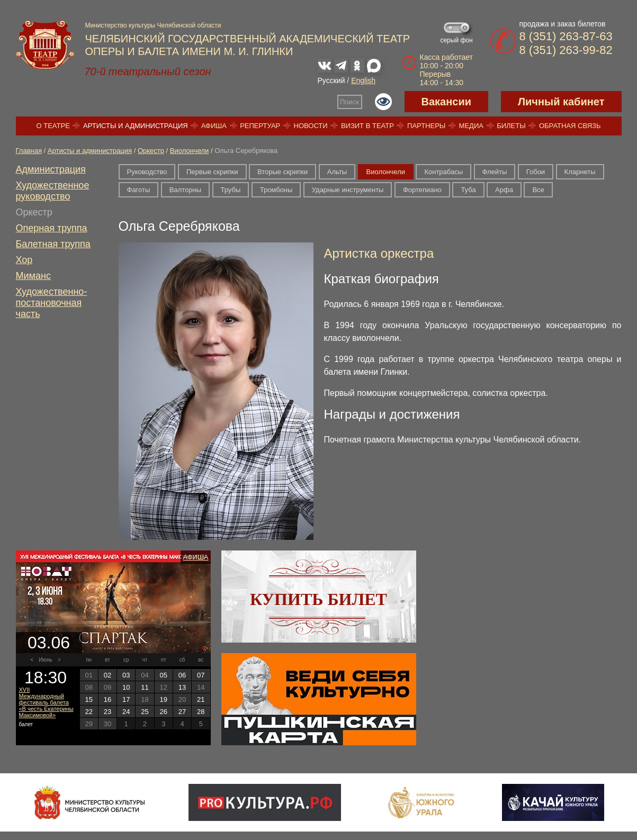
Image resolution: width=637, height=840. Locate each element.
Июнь (45, 660)
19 (164, 699)
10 (126, 687)
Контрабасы (443, 172)
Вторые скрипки (282, 172)
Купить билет (318, 599)
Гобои (536, 172)
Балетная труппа (53, 244)
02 (107, 675)
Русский (331, 80)
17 (126, 699)
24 (126, 712)
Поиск (349, 102)
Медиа (471, 126)
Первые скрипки (212, 172)
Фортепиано (422, 190)
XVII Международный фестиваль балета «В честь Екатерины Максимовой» (46, 702)
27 (182, 712)
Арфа (504, 190)
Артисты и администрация (136, 126)
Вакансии (447, 102)
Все (538, 190)
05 (164, 675)
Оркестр (151, 151)
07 (201, 675)
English (363, 80)
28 (201, 712)
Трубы (231, 190)
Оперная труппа (52, 228)
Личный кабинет (561, 102)
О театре (53, 126)
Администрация (51, 169)
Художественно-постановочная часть (52, 303)
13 (182, 687)
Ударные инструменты (348, 190)
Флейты (495, 172)
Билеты (511, 126)
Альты (337, 172)
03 (126, 675)
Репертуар (260, 126)
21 (201, 699)
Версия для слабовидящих (383, 102)
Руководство (147, 172)
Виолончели (189, 151)
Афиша (214, 126)
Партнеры (426, 126)
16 (107, 699)
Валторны (185, 190)
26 (164, 712)
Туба (468, 190)
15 (88, 699)
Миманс (33, 276)
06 (182, 675)
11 (145, 687)
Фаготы (139, 190)
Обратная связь (570, 126)
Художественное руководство (53, 191)
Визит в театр (367, 126)
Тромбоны (276, 190)
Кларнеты (580, 172)
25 (145, 712)
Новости (311, 126)
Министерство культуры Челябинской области (153, 25)
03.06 (49, 643)
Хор (24, 260)
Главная (29, 151)
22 (88, 712)
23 (107, 712)
